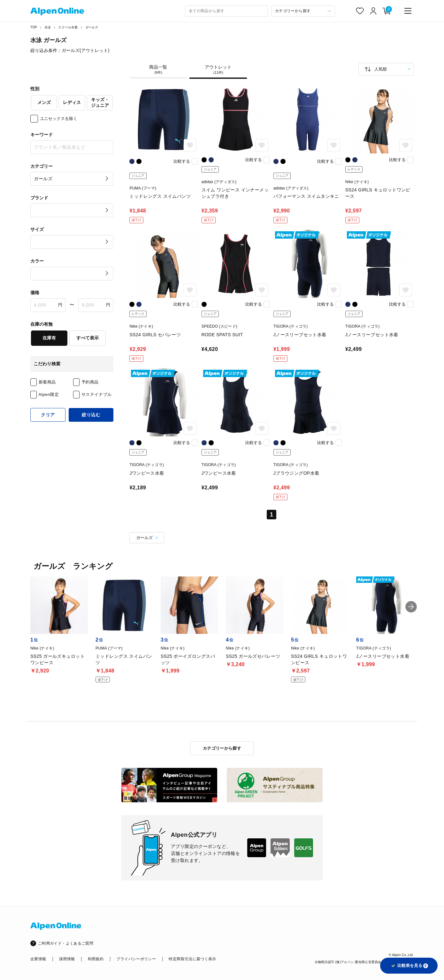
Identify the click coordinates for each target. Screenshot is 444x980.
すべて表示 (88, 338)
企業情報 (38, 959)
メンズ (44, 102)
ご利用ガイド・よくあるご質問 (66, 943)
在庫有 (49, 338)
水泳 (48, 27)
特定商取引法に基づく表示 (192, 959)
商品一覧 (158, 70)
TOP (34, 27)
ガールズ (92, 27)
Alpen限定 (49, 394)
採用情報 (67, 959)
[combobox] (226, 11)
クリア (48, 415)
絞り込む (91, 415)
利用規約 (96, 959)
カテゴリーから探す (222, 748)
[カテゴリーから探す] (303, 11)
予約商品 (90, 382)
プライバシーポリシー (136, 959)
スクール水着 (68, 27)
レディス (72, 102)
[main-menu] (408, 11)
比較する (182, 161)
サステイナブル (97, 394)
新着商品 (47, 382)
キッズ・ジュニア (100, 102)
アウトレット (218, 70)
